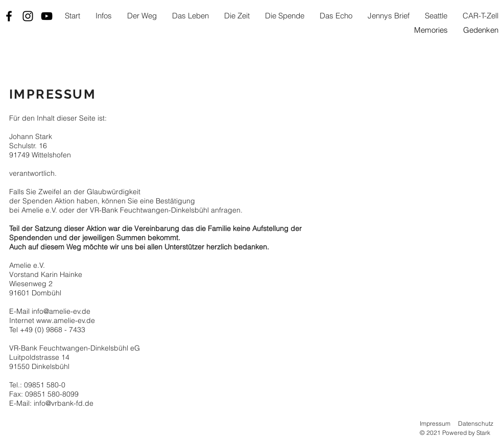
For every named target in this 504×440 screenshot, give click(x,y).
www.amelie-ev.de (66, 320)
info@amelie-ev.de (61, 311)
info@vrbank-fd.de (64, 403)
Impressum (435, 423)
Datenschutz (476, 423)
